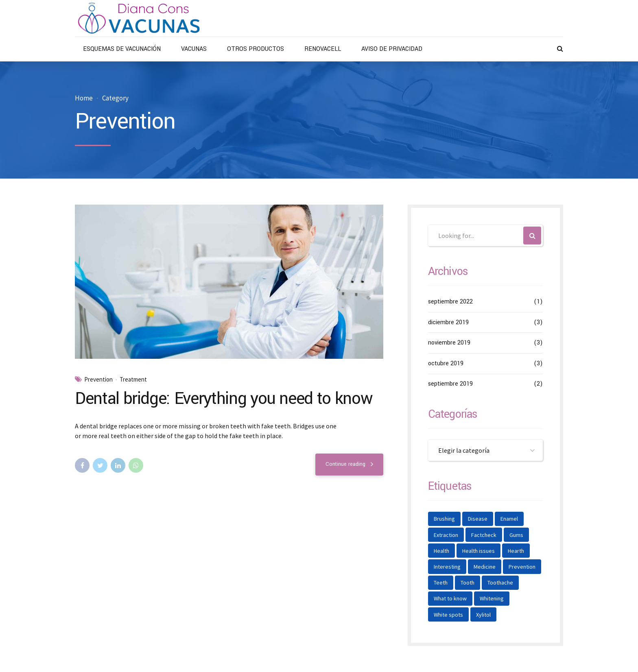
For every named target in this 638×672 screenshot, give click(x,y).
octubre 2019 (446, 363)
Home (84, 98)
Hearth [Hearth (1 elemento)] (516, 551)
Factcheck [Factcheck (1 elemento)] (484, 535)
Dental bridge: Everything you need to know (224, 399)
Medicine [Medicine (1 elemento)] (485, 567)
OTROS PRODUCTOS (256, 49)
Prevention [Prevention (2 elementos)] (522, 567)
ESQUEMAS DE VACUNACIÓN (122, 49)
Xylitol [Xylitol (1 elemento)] (483, 615)
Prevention (98, 380)
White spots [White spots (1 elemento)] (448, 615)
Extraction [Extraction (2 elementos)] (446, 535)
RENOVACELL (323, 49)
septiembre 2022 (450, 302)
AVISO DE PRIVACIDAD (392, 49)
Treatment (133, 380)
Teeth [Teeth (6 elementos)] (441, 583)
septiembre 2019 (450, 384)
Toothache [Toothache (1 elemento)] (500, 583)
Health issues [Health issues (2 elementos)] (478, 551)
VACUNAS (194, 49)
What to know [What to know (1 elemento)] (450, 598)
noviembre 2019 (449, 343)
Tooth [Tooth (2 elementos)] (468, 583)
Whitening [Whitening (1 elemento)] (492, 598)
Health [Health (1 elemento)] (441, 551)
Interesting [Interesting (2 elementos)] (447, 567)
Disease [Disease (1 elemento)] (478, 519)
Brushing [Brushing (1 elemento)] (444, 519)
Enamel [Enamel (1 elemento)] (509, 519)
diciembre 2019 (448, 322)
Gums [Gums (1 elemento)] (516, 535)
